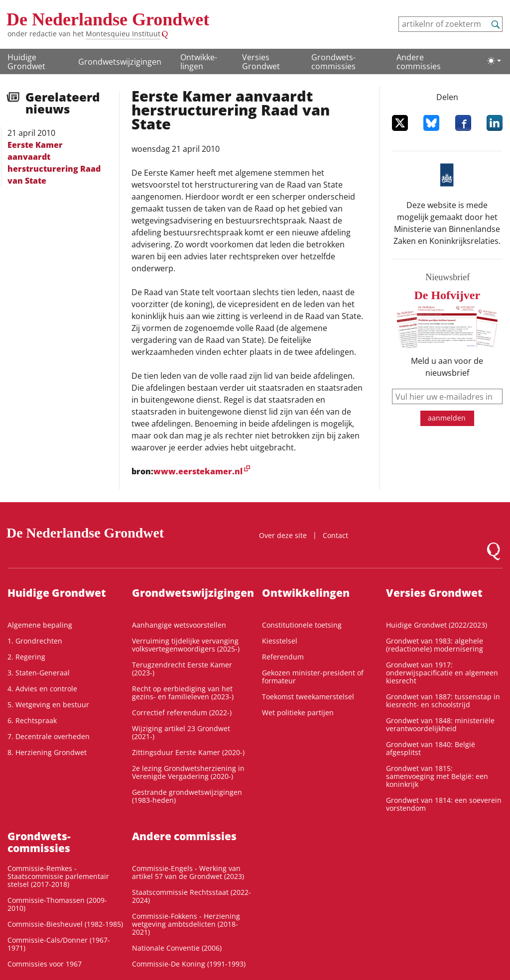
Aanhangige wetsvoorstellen (179, 625)
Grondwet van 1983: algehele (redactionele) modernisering (435, 645)
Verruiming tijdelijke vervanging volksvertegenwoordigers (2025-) (186, 645)
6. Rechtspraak (32, 720)
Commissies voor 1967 (45, 964)
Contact (335, 535)
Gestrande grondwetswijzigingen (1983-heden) (187, 796)
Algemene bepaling (40, 625)
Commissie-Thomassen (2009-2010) (57, 904)
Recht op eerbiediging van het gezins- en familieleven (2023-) (183, 693)
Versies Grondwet (261, 62)
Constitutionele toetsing (302, 625)
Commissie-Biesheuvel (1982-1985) (65, 924)
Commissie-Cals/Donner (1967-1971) (59, 944)
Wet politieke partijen (298, 712)
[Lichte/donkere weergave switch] (494, 61)
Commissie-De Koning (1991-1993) (189, 964)
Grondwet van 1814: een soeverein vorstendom (444, 804)
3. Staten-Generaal (39, 673)
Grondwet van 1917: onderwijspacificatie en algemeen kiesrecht (442, 673)
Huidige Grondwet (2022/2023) (437, 625)
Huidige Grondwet (26, 62)
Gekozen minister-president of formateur (313, 677)
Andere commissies (419, 62)
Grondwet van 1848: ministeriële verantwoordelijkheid (440, 724)
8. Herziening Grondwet (47, 752)
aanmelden (447, 418)
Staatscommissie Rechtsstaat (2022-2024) (191, 896)
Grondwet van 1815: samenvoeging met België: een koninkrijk (437, 776)
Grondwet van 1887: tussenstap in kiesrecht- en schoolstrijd (443, 701)
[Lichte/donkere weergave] (494, 61)
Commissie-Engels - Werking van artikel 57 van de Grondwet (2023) (188, 872)
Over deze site (283, 535)
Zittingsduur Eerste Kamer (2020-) (188, 752)
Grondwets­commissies (333, 62)
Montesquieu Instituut (123, 34)
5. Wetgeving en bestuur (48, 705)
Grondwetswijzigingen (120, 62)
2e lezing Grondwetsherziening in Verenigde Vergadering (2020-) (188, 772)
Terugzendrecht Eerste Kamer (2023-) (182, 669)
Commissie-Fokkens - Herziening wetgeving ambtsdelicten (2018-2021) (186, 924)
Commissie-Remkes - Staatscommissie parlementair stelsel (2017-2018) (58, 876)
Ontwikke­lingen (199, 62)
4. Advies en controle (42, 689)
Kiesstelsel (280, 641)
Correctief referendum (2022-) (182, 712)
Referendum (283, 657)
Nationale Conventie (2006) (177, 948)
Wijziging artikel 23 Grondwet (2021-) (181, 732)
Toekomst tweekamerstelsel (308, 697)
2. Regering (26, 657)
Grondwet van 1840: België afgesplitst (431, 748)
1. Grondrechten (35, 641)
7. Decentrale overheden (49, 736)
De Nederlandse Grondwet (108, 19)
